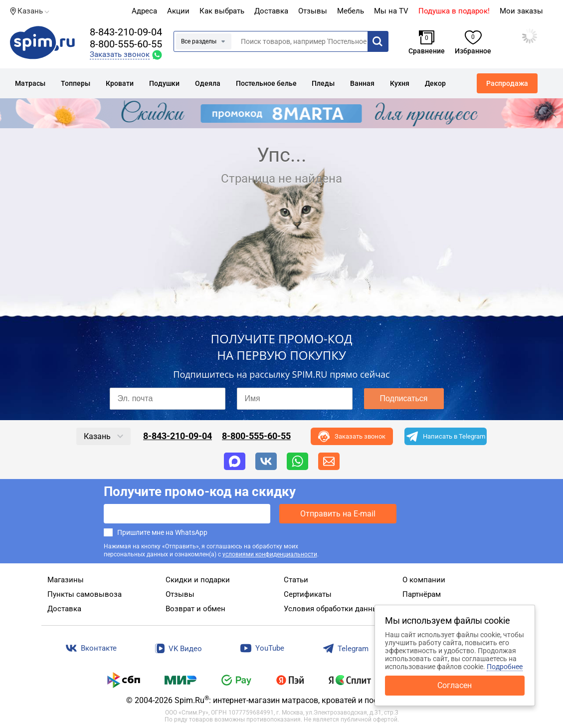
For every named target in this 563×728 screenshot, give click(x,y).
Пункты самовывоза (85, 594)
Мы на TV (391, 11)
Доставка (271, 11)
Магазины (66, 580)
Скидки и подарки (198, 580)
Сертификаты (308, 594)
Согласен (455, 685)
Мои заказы (521, 11)
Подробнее (505, 667)
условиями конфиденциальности (270, 554)
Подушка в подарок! (454, 11)
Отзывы (180, 594)
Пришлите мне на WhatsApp (162, 532)
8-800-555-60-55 (126, 44)
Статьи (296, 580)
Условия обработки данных (333, 609)
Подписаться (404, 398)
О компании (424, 580)
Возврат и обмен (195, 609)
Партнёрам (422, 594)
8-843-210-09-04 (126, 32)
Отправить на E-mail (338, 514)
